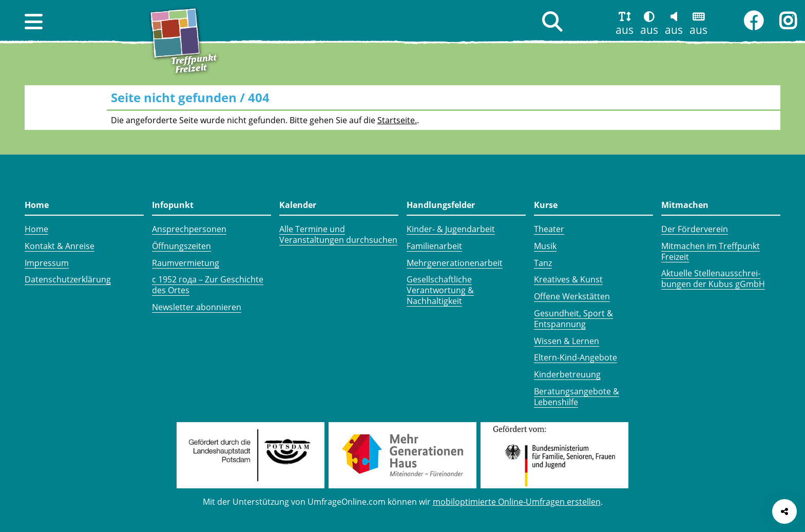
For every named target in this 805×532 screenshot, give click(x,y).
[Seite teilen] (784, 511)
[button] (34, 22)
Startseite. (397, 120)
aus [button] (625, 30)
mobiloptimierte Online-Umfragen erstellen (517, 502)
